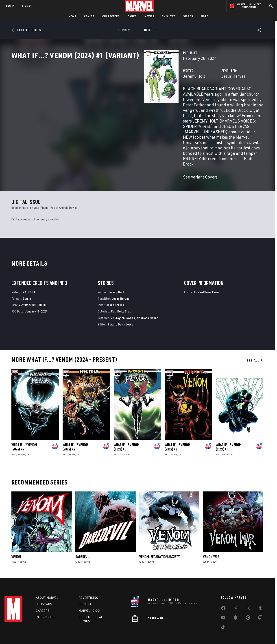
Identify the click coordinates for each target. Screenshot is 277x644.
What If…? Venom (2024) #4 (75, 431)
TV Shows (169, 16)
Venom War (211, 541)
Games (132, 16)
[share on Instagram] (248, 595)
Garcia (123, 439)
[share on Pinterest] (248, 605)
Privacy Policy (53, 633)
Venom (16, 541)
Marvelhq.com (90, 597)
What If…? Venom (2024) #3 (127, 431)
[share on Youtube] (223, 605)
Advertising (88, 584)
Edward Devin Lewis (121, 309)
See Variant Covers (107, 154)
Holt (14, 439)
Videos (188, 16)
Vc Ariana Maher (147, 302)
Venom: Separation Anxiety (159, 541)
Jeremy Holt (101, 96)
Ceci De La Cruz (121, 296)
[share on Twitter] (236, 595)
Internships (46, 603)
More (205, 16)
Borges (21, 439)
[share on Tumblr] (260, 595)
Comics (89, 16)
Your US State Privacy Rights (83, 633)
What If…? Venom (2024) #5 (24, 431)
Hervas (226, 439)
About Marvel (47, 584)
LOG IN (10, 6)
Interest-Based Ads (216, 633)
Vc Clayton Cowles (123, 302)
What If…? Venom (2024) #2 (177, 431)
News (72, 16)
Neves (72, 439)
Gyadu (174, 439)
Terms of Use (33, 633)
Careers (43, 597)
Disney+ (85, 591)
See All (255, 345)
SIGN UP (27, 6)
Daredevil (83, 541)
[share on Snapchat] (236, 605)
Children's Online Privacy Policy (153, 633)
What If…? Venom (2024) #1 (229, 431)
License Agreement (188, 633)
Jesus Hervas (187, 96)
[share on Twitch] (260, 605)
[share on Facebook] (223, 596)
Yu (28, 439)
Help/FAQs (44, 591)
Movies (149, 16)
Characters (111, 16)
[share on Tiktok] (223, 614)
